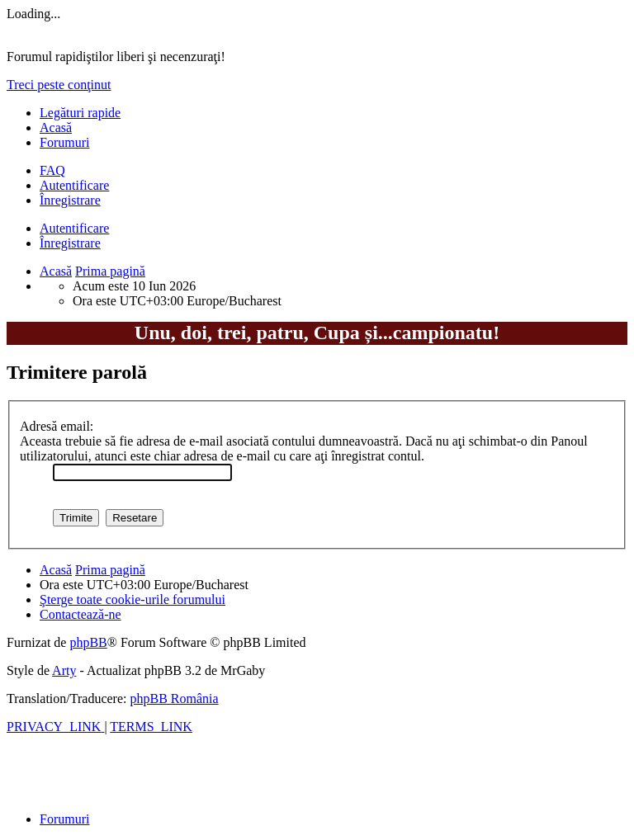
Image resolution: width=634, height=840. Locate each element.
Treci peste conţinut (59, 85)
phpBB (88, 642)
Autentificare (74, 228)
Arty (64, 670)
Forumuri (64, 142)
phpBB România (174, 698)
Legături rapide (80, 113)
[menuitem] (52, 170)
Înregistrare (70, 243)
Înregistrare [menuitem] (70, 200)
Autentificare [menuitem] (74, 185)
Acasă (56, 127)
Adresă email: (57, 426)
